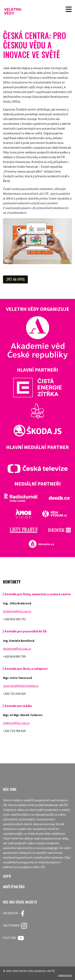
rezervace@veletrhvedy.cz (21, 686)
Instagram (15, 926)
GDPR (7, 876)
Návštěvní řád (14, 887)
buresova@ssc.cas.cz (17, 648)
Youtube (13, 938)
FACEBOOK (14, 913)
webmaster (65, 975)
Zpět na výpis (15, 279)
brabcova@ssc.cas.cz (17, 611)
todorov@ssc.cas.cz (16, 723)
